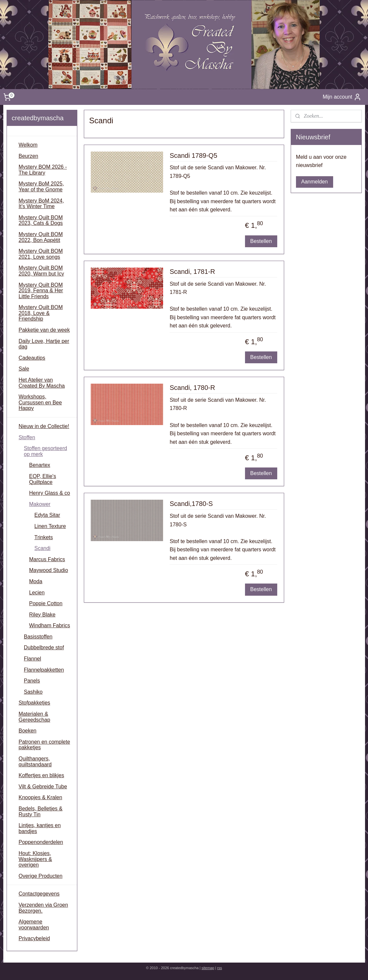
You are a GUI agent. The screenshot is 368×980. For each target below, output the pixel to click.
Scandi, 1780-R (192, 388)
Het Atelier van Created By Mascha (42, 383)
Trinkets (44, 537)
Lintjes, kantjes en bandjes (40, 828)
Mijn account (342, 97)
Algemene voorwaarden (34, 925)
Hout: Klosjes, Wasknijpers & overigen (36, 859)
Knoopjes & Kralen (41, 797)
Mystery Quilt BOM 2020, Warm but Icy (41, 271)
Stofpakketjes (35, 703)
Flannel (33, 659)
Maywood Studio (49, 570)
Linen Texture (50, 526)
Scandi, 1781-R (192, 272)
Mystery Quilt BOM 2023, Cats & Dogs (41, 220)
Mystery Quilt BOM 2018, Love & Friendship (41, 313)
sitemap (208, 968)
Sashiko (33, 692)
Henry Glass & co (50, 493)
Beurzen (29, 156)
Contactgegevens (39, 894)
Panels (32, 681)
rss (220, 968)
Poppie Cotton (46, 603)
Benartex (40, 465)
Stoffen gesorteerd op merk (46, 451)
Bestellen (261, 241)
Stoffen (27, 437)
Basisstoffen (38, 637)
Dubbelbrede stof (44, 647)
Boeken (28, 731)
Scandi (43, 548)
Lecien (37, 593)
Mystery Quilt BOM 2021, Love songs (41, 254)
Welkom (28, 145)
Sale (24, 369)
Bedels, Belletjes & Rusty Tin (41, 812)
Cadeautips (32, 358)
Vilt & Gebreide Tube (43, 787)
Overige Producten (41, 876)
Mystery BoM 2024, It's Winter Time (41, 204)
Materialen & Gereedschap (35, 717)
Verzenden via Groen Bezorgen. (43, 908)
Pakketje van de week (44, 330)
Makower (40, 504)
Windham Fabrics (50, 625)
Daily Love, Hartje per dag (44, 344)
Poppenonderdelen (41, 842)
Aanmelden (315, 182)
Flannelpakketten (44, 670)
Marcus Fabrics (47, 559)
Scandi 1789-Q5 (194, 155)
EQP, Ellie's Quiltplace (43, 479)
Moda (36, 581)
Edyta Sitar (47, 515)
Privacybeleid (34, 938)
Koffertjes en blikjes (41, 775)
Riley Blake (42, 615)
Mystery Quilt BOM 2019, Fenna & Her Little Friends (41, 291)
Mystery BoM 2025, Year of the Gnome (41, 187)
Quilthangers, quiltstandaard (35, 762)
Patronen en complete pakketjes (45, 745)
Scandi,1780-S (191, 504)
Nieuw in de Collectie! (44, 426)
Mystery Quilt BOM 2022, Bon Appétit (41, 237)
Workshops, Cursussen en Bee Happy (40, 402)
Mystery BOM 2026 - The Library (43, 170)
